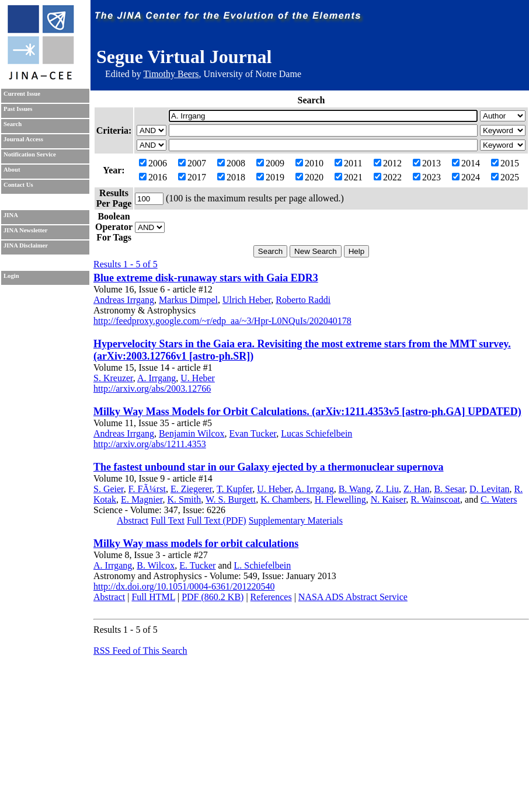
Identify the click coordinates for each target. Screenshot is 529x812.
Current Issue (22, 94)
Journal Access (23, 139)
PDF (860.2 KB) (213, 597)
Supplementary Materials (296, 520)
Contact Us (18, 185)
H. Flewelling (340, 499)
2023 (427, 177)
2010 (309, 163)
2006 (153, 163)
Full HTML (153, 597)
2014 (466, 163)
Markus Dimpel (188, 300)
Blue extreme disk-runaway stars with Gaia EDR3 (206, 278)
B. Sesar (449, 489)
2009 (270, 163)
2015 (505, 163)
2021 (349, 177)
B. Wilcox (156, 565)
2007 (192, 163)
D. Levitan (489, 489)
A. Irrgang (156, 378)
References (271, 597)
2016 (153, 177)
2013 (427, 163)
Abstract (133, 520)
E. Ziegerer (191, 489)
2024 (466, 177)
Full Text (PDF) (217, 520)
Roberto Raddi (303, 300)
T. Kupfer (234, 489)
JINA (11, 215)
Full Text (168, 520)
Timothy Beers (171, 74)
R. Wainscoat (435, 499)
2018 (231, 177)
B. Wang (355, 489)
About (12, 170)
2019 (270, 177)
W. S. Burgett (231, 499)
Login (11, 276)
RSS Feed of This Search (140, 651)
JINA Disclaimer (26, 245)
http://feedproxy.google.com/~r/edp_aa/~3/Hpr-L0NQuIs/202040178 (222, 321)
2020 (309, 177)
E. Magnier (142, 499)
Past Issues (18, 109)
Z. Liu (387, 489)
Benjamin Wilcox (192, 433)
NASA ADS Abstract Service (353, 597)
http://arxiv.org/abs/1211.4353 (150, 444)
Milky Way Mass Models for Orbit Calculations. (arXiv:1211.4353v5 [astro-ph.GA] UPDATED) (307, 412)
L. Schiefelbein (263, 565)
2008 (231, 163)
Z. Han (416, 489)
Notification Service (30, 154)
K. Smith (184, 499)
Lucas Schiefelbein (316, 433)
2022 (388, 177)
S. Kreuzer (113, 378)
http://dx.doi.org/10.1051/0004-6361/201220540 (184, 586)
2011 (348, 163)
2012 (388, 163)
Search (13, 124)
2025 (505, 177)
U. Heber (198, 378)
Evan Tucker (253, 433)
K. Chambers (285, 499)
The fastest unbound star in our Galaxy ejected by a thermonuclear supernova (269, 467)
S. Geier (109, 489)
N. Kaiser (389, 499)
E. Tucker (197, 565)
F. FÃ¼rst (147, 489)
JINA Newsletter (25, 230)
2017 (192, 177)
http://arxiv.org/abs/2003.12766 (152, 388)
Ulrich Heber (247, 300)
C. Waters (499, 499)
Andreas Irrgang (124, 300)
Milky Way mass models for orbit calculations (196, 543)
